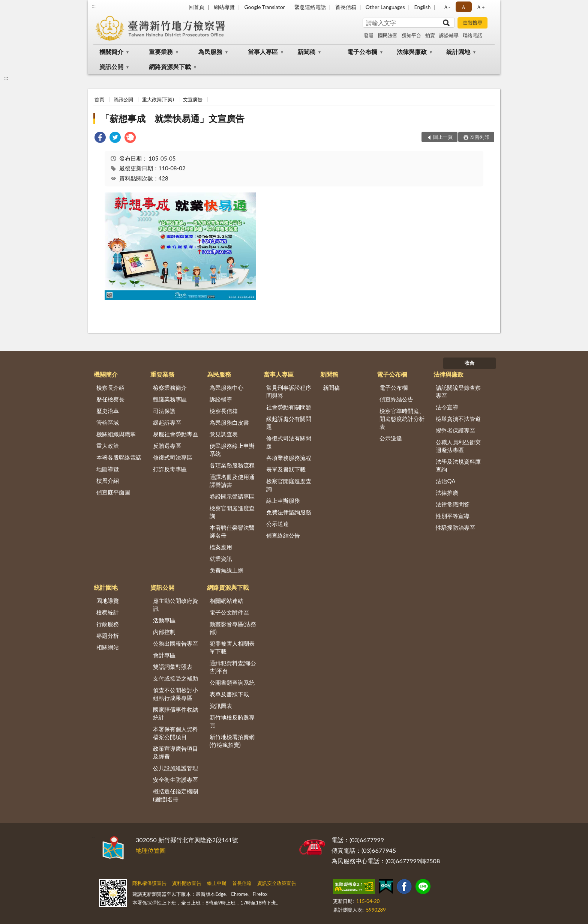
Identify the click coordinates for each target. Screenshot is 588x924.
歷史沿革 (108, 411)
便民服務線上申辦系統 (232, 450)
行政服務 (108, 624)
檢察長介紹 (110, 388)
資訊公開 (111, 67)
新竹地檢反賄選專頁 (232, 721)
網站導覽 (224, 7)
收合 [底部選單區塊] (469, 363)
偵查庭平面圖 (113, 492)
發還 (369, 35)
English (423, 7)
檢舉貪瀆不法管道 (458, 419)
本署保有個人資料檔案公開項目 (175, 733)
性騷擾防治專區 (455, 527)
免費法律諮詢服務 (289, 512)
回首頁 (196, 7)
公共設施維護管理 (175, 768)
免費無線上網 (226, 570)
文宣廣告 (193, 99)
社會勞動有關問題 (289, 407)
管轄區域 (108, 422)
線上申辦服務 (283, 500)
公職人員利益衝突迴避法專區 (458, 446)
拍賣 (430, 35)
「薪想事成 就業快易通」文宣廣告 (172, 118)
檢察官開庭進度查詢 (232, 512)
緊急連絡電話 (310, 7)
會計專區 (164, 655)
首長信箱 (346, 7)
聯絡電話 (472, 35)
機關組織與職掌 (116, 434)
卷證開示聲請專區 (232, 496)
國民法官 (388, 35)
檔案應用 (221, 547)
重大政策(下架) (158, 99)
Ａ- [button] (447, 7)
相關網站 (108, 647)
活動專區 (164, 620)
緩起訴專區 (167, 422)
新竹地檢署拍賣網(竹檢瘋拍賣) (232, 741)
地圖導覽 (108, 469)
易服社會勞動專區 (175, 434)
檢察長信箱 (224, 411)
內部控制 (164, 632)
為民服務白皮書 (229, 422)
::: (94, 6)
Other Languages (385, 7)
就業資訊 (221, 559)
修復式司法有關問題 (289, 442)
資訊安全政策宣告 (277, 883)
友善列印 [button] (480, 137)
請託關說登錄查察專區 (458, 391)
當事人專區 (263, 52)
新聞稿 (306, 52)
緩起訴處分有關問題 (289, 423)
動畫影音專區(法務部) (233, 628)
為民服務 (210, 52)
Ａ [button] (463, 7)
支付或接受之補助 (175, 678)
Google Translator (264, 7)
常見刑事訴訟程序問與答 (289, 391)
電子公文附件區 (229, 612)
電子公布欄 (362, 52)
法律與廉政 (412, 52)
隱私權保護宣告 (149, 883)
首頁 (99, 99)
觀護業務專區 (170, 399)
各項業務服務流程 (232, 465)
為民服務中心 (226, 388)
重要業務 (161, 52)
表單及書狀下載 (286, 469)
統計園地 (458, 52)
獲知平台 (411, 35)
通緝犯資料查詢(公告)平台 (233, 667)
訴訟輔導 (449, 35)
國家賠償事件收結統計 (175, 713)
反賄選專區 (167, 446)
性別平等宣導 (453, 516)
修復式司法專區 (173, 457)
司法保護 (164, 411)
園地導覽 (108, 601)
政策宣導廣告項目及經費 (175, 752)
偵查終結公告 (283, 535)
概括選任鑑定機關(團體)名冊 (175, 795)
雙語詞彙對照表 (173, 667)
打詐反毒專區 (170, 469)
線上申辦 (217, 883)
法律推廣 (447, 493)
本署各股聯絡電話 (119, 457)
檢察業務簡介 (170, 388)
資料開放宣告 (187, 883)
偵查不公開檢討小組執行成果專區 (175, 694)
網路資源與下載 (170, 67)
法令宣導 (447, 407)
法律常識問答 (453, 504)
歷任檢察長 (110, 399)
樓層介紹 (108, 481)
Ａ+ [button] (480, 7)
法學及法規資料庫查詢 (458, 465)
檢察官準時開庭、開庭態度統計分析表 (402, 419)
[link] (100, 138)
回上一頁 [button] (443, 137)
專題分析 (108, 636)
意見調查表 (224, 434)
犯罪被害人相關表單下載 (232, 647)
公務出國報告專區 (175, 643)
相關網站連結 (226, 601)
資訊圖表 (221, 706)
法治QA (445, 481)
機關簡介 (111, 52)
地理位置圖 (151, 850)
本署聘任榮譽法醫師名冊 (232, 531)
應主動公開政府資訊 (175, 605)
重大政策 (108, 446)
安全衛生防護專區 (175, 780)
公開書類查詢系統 (232, 682)
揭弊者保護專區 (455, 430)
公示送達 (277, 524)
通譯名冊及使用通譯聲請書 (232, 481)
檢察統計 (108, 612)
